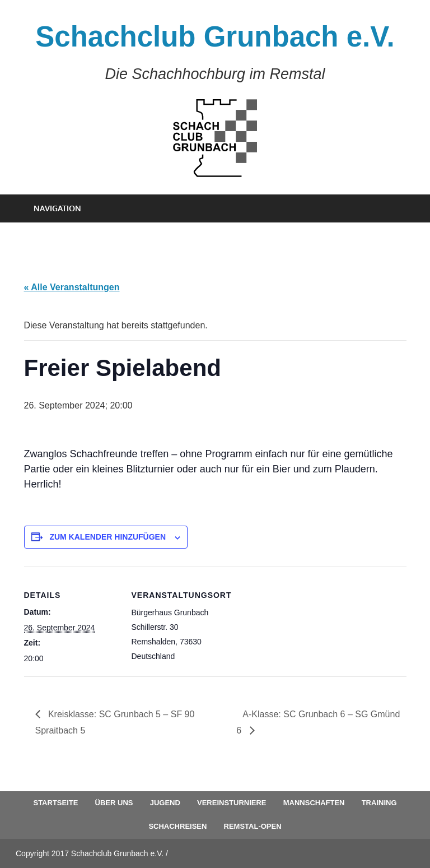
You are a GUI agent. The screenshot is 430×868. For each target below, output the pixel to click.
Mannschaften (314, 803)
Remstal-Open (253, 826)
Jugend (165, 803)
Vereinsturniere (232, 803)
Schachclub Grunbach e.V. (215, 37)
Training (379, 803)
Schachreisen (177, 826)
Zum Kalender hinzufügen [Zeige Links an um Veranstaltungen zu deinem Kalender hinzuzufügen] (107, 537)
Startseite (55, 803)
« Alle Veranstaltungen (72, 287)
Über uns (114, 803)
